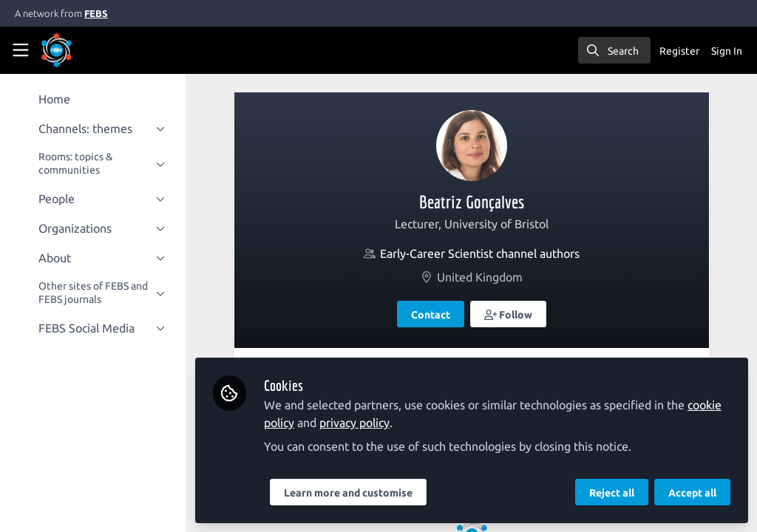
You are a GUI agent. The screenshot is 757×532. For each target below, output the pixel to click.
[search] (614, 50)
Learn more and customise (351, 493)
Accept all (692, 493)
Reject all (612, 493)
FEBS (96, 13)
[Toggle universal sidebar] (21, 50)
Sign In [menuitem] (727, 51)
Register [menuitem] (679, 51)
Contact (432, 315)
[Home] (77, 50)
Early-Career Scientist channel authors (481, 253)
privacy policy (357, 423)
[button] (510, 314)
